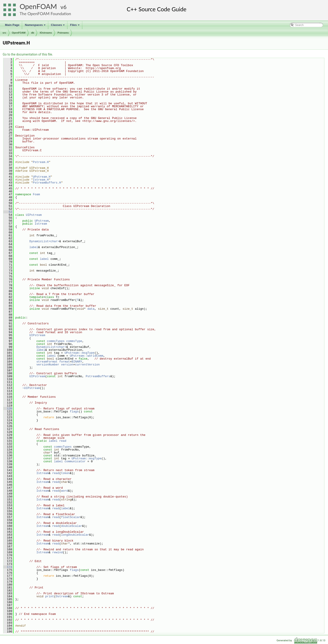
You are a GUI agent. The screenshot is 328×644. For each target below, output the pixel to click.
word (65, 491)
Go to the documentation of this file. (28, 54)
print (49, 596)
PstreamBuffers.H (47, 183)
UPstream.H (42, 177)
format (65, 362)
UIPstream (34, 215)
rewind (58, 552)
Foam (36, 194)
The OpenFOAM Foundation (45, 14)
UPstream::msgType (79, 353)
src (4, 33)
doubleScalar (72, 526)
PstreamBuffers (98, 376)
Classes (58, 26)
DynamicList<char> (44, 241)
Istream (41, 224)
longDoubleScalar (75, 535)
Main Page (12, 25)
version (67, 365)
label (34, 247)
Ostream (62, 596)
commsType (74, 341)
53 (8, 212)
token (65, 473)
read (63, 441)
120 (8, 409)
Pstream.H (41, 162)
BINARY (77, 362)
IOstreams (46, 33)
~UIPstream (31, 388)
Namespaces (36, 26)
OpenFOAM (38, 6)
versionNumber (48, 365)
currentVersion (87, 365)
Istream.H (41, 180)
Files (75, 26)
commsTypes (56, 341)
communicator (75, 461)
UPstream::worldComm (87, 356)
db (33, 33)
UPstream (42, 221)
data (91, 309)
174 (8, 567)
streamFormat (47, 362)
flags (74, 412)
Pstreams (63, 33)
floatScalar (71, 517)
